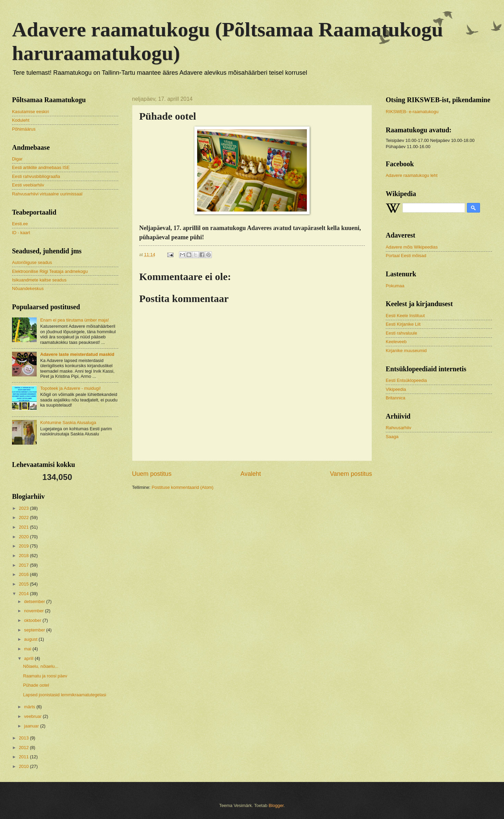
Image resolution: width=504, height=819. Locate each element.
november (34, 611)
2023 (24, 508)
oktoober (33, 620)
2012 (24, 748)
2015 (24, 584)
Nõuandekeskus (28, 288)
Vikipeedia (396, 389)
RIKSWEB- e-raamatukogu (412, 112)
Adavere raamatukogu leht (412, 175)
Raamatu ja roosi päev (45, 676)
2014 (24, 594)
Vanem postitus (351, 474)
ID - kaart (21, 233)
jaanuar (32, 726)
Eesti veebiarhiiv (28, 185)
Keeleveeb (396, 342)
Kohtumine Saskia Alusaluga (68, 423)
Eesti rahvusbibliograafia (36, 176)
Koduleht (21, 120)
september (35, 630)
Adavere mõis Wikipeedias (412, 247)
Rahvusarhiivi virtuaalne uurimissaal (47, 194)
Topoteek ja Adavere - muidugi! (70, 388)
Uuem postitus (152, 474)
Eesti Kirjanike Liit (403, 324)
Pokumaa (395, 286)
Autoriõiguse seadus (32, 262)
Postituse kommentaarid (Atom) (182, 487)
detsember (35, 601)
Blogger (276, 805)
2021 (24, 527)
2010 (24, 766)
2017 (24, 565)
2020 (24, 537)
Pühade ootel (36, 685)
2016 (24, 574)
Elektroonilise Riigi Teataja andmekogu (50, 271)
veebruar (33, 716)
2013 (24, 738)
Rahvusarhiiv (398, 428)
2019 (24, 546)
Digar (17, 159)
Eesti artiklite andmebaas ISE (41, 167)
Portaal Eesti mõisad (406, 256)
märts (30, 707)
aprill (29, 658)
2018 (24, 556)
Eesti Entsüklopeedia (406, 380)
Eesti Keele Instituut (405, 316)
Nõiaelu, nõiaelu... (41, 666)
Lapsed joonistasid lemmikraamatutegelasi (65, 695)
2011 (24, 757)
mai (28, 649)
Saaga (392, 437)
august (31, 639)
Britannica (395, 398)
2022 (24, 517)
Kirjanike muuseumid (406, 351)
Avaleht (251, 474)
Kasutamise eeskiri (31, 112)
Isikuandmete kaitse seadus (39, 280)
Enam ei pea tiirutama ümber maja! (74, 320)
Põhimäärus (24, 129)
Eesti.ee (20, 224)
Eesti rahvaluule (401, 333)
